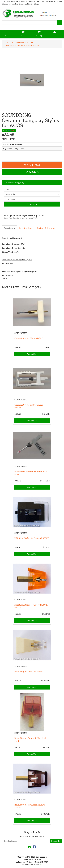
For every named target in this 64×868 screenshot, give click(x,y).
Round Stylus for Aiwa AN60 (28, 672)
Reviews (46, 228)
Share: (9, 131)
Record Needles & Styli (23, 43)
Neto (41, 864)
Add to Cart (32, 165)
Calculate (32, 204)
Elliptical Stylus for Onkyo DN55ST (32, 538)
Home (7, 43)
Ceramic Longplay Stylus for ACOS (22, 45)
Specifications (26, 228)
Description (9, 228)
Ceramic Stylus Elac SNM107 (29, 338)
